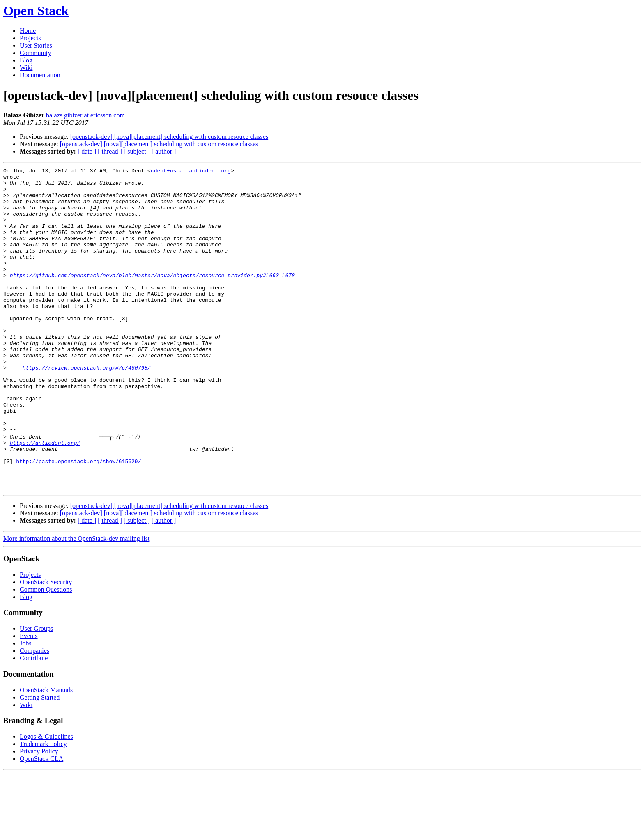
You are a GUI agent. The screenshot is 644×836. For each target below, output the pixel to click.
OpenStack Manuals (46, 753)
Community (35, 53)
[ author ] (164, 151)
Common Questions (46, 652)
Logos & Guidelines (46, 799)
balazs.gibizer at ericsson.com (85, 115)
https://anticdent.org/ (45, 497)
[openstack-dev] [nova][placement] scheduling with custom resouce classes (169, 137)
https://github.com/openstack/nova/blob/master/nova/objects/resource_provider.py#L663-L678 (152, 297)
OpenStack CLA (41, 821)
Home (28, 31)
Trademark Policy (43, 807)
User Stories (36, 45)
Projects (30, 38)
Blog (26, 60)
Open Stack (36, 11)
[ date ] (87, 151)
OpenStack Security (46, 645)
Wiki (26, 68)
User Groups (36, 691)
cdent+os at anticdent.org (191, 172)
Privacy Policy (39, 814)
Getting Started (40, 760)
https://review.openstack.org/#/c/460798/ (87, 408)
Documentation (40, 75)
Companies (34, 713)
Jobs (25, 706)
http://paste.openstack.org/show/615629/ (78, 519)
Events (29, 699)
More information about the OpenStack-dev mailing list (76, 601)
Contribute (34, 721)
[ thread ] (110, 151)
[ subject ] (137, 151)
